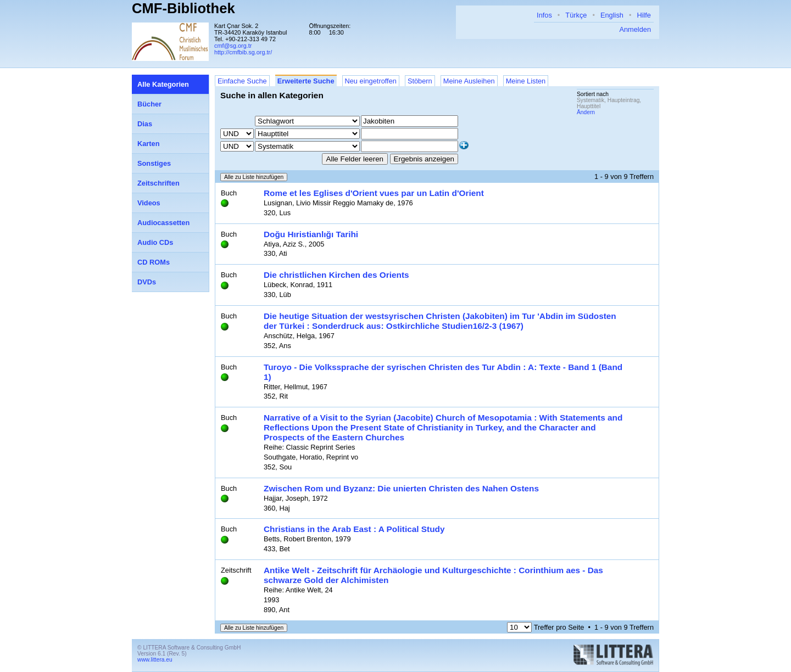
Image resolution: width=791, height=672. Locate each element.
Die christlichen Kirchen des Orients (336, 275)
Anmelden (635, 29)
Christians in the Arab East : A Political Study (354, 529)
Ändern (586, 112)
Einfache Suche (242, 81)
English (612, 15)
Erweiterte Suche (306, 81)
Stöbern (420, 81)
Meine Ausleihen (469, 81)
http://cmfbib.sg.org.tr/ (243, 52)
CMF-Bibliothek (183, 8)
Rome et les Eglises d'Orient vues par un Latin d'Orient (374, 193)
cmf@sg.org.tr (233, 46)
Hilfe (644, 15)
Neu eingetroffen (371, 81)
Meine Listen (526, 81)
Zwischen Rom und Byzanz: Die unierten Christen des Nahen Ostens (401, 488)
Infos (544, 15)
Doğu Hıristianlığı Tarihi (311, 234)
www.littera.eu (155, 660)
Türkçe (576, 15)
